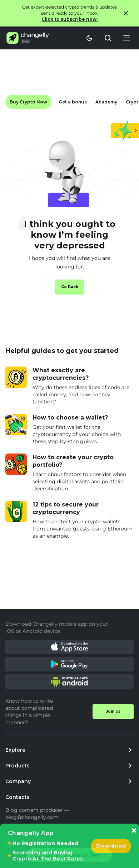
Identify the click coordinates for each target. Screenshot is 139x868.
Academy (106, 102)
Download (111, 846)
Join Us (113, 711)
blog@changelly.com (32, 817)
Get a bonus (73, 102)
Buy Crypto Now (28, 102)
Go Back (70, 287)
